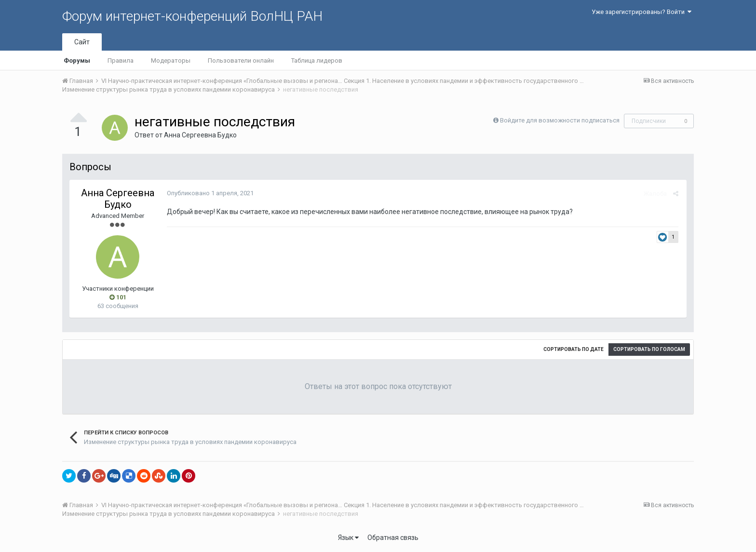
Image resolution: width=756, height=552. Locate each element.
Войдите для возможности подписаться (560, 120)
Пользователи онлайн (241, 61)
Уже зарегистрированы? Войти (641, 12)
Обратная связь (393, 538)
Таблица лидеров (317, 61)
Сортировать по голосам (649, 349)
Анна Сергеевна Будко (200, 135)
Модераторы (171, 61)
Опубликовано (209, 193)
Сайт (82, 42)
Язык (348, 538)
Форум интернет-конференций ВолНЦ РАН (192, 16)
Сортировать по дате (574, 349)
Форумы (77, 61)
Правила (121, 61)
